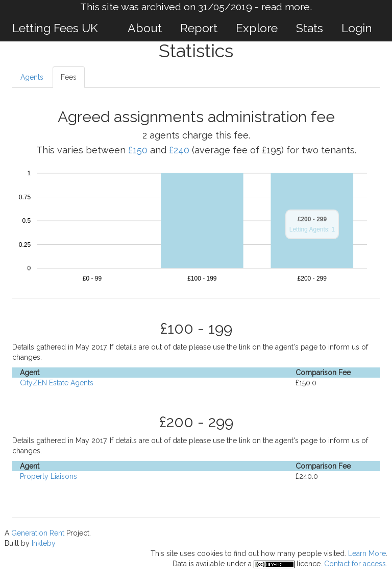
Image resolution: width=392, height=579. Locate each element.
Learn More (367, 553)
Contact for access (355, 564)
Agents (32, 77)
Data (180, 564)
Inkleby (44, 543)
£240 (179, 150)
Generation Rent (38, 533)
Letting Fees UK (55, 28)
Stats (310, 28)
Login (357, 28)
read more (286, 7)
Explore (257, 28)
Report (199, 28)
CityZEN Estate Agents (57, 383)
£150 (138, 150)
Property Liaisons (48, 476)
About (145, 28)
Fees (69, 77)
